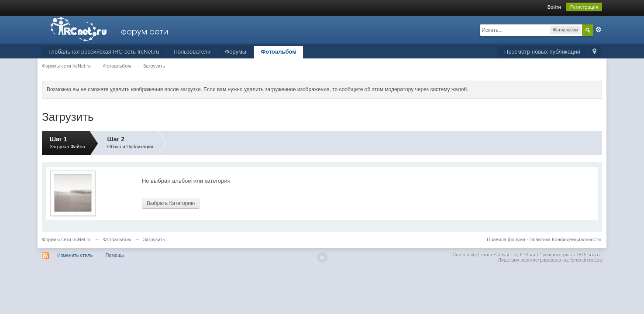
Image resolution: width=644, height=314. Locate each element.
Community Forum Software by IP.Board (495, 255)
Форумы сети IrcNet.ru (66, 239)
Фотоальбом (279, 52)
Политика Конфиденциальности (565, 239)
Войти (554, 7)
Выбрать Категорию (171, 203)
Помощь (115, 255)
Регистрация (584, 7)
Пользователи (192, 52)
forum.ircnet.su (586, 260)
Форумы (236, 52)
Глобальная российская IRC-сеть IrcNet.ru (104, 52)
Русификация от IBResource (570, 255)
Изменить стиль (75, 255)
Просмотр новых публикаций (542, 52)
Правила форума (506, 239)
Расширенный (599, 30)
